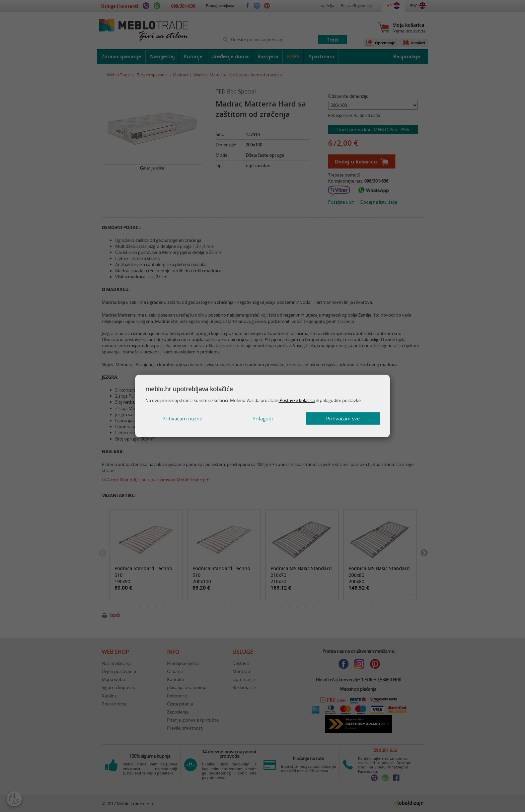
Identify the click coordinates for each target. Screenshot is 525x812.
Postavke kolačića (297, 400)
